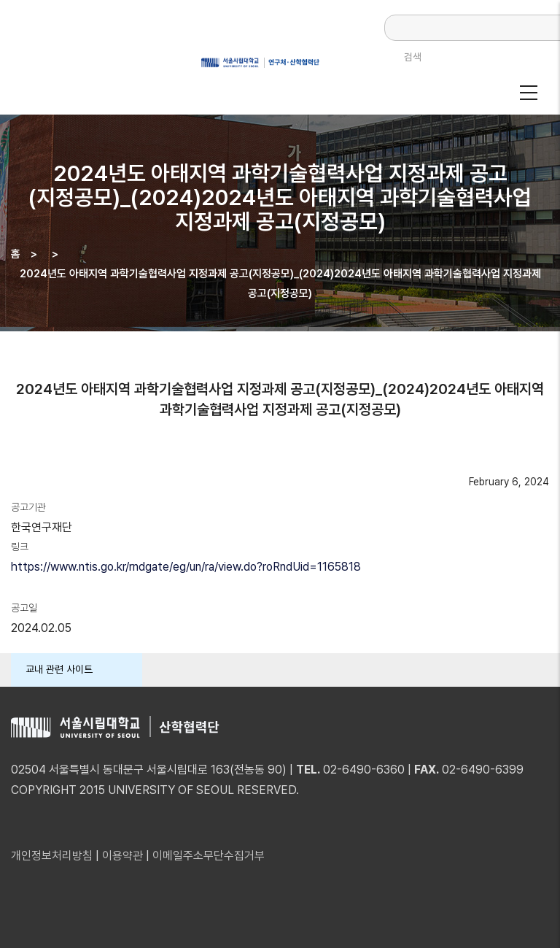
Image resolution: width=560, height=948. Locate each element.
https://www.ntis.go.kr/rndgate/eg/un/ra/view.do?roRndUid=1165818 (186, 567)
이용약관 (122, 856)
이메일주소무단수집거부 (209, 856)
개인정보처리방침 (52, 856)
